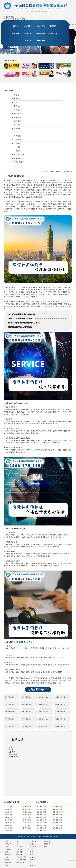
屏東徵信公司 (57, 820)
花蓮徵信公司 (57, 825)
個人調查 (17, 151)
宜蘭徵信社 (27, 823)
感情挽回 (17, 121)
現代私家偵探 (14, 757)
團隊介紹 (28, 33)
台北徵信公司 (41, 812)
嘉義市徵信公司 (58, 812)
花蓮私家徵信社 (60, 719)
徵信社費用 (41, 33)
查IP (45, 846)
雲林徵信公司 (57, 807)
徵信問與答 (53, 33)
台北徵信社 (9, 812)
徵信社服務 (41, 26)
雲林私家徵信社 (27, 712)
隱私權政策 (21, 836)
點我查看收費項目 (38, 690)
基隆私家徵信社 (10, 697)
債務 (16, 132)
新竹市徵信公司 (42, 823)
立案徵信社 (9, 807)
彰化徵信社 (9, 831)
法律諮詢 (17, 140)
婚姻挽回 (33, 846)
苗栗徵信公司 (41, 825)
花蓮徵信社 (27, 825)
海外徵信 (17, 147)
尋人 (18, 844)
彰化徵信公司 (41, 831)
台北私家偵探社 (45, 204)
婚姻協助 (17, 113)
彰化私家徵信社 (10, 712)
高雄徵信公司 (57, 817)
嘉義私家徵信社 (43, 712)
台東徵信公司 (57, 828)
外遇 (31, 854)
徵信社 (16, 26)
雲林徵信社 (27, 807)
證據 (6, 865)
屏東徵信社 (27, 820)
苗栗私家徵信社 (27, 704)
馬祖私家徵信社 (60, 726)
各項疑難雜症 (19, 158)
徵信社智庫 (41, 41)
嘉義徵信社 (27, 809)
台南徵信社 (27, 815)
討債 (31, 849)
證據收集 (17, 128)
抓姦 (16, 102)
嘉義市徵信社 (28, 812)
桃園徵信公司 (41, 817)
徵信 (6, 841)
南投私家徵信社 (60, 704)
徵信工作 (28, 41)
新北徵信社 (9, 815)
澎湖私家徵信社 (27, 726)
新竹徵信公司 (41, 820)
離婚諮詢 (17, 117)
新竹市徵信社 (9, 823)
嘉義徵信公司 (57, 809)
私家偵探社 (13, 754)
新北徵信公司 (41, 815)
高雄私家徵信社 (10, 719)
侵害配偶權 (18, 162)
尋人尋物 (17, 136)
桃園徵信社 (9, 817)
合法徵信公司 (41, 807)
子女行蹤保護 (19, 154)
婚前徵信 (17, 125)
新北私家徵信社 (43, 697)
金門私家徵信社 (43, 726)
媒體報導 (16, 33)
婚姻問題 (8, 854)
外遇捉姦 (33, 841)
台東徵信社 (27, 828)
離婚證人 (33, 865)
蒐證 (6, 852)
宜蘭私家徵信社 (43, 719)
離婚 (6, 857)
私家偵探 (17, 99)
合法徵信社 (28, 26)
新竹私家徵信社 (10, 704)
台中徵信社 (9, 828)
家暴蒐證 (17, 110)
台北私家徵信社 (27, 697)
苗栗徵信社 (9, 825)
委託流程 (53, 26)
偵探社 (11, 749)
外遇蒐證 (17, 106)
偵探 (10, 747)
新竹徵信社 (9, 820)
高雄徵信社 (27, 817)
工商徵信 (17, 143)
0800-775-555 (14, 19)
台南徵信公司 (57, 815)
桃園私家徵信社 (60, 697)
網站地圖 (73, 25)
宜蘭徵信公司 (57, 823)
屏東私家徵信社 (27, 719)
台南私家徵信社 (60, 712)
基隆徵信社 (9, 809)
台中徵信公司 (41, 828)
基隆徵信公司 (41, 809)
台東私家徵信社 (10, 726)
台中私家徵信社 (43, 704)
